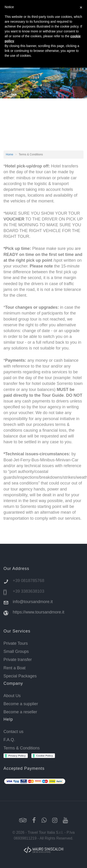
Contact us (13, 732)
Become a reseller (20, 712)
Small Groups (16, 651)
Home (10, 154)
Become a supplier (21, 704)
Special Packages (20, 676)
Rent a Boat (14, 668)
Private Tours (16, 643)
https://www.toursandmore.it (39, 612)
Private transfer (18, 660)
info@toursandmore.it (33, 602)
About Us (12, 696)
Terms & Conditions (22, 748)
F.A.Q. (9, 740)
